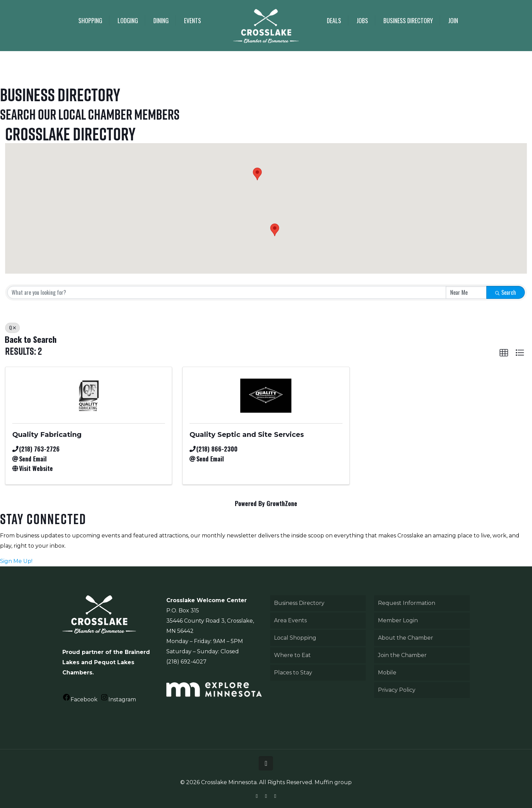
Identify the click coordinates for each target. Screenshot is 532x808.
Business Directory (299, 603)
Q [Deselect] (12, 327)
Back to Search (31, 339)
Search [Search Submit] (506, 292)
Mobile (387, 673)
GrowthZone (282, 503)
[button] (275, 230)
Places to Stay (293, 673)
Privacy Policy (397, 690)
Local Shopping (295, 638)
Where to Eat (292, 655)
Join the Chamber (402, 655)
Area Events (290, 620)
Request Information (407, 603)
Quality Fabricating (47, 435)
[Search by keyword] (227, 292)
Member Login (398, 620)
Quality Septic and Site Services (247, 435)
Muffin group (333, 782)
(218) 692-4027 (186, 662)
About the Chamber (406, 638)
